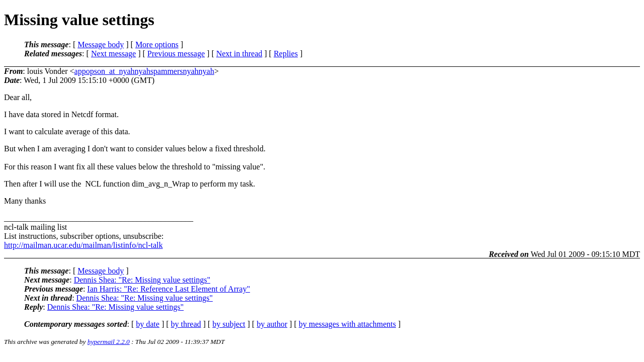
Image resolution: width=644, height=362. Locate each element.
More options (157, 44)
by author (272, 324)
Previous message (176, 54)
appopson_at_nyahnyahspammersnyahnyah (144, 71)
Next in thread (239, 54)
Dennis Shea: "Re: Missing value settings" (142, 280)
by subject (229, 324)
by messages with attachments (347, 324)
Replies (286, 54)
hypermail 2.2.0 (109, 342)
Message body (101, 44)
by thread (186, 324)
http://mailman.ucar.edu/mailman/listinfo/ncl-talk (83, 245)
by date (148, 324)
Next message (113, 54)
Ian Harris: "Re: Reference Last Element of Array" (169, 289)
